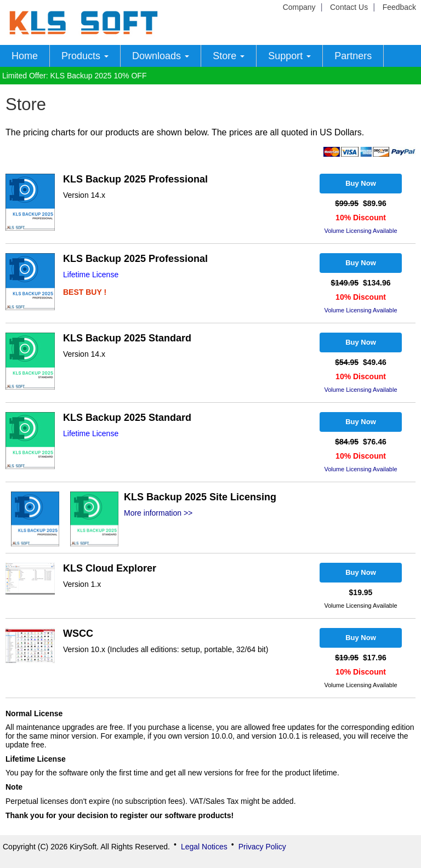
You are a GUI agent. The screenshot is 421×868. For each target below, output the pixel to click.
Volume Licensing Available (360, 231)
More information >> (158, 513)
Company (299, 7)
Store (229, 56)
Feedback (399, 7)
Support (289, 56)
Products (85, 56)
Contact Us (349, 7)
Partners (353, 56)
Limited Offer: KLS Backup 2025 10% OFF (75, 76)
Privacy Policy (262, 847)
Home (25, 56)
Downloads (161, 56)
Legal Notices (204, 847)
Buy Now (361, 183)
